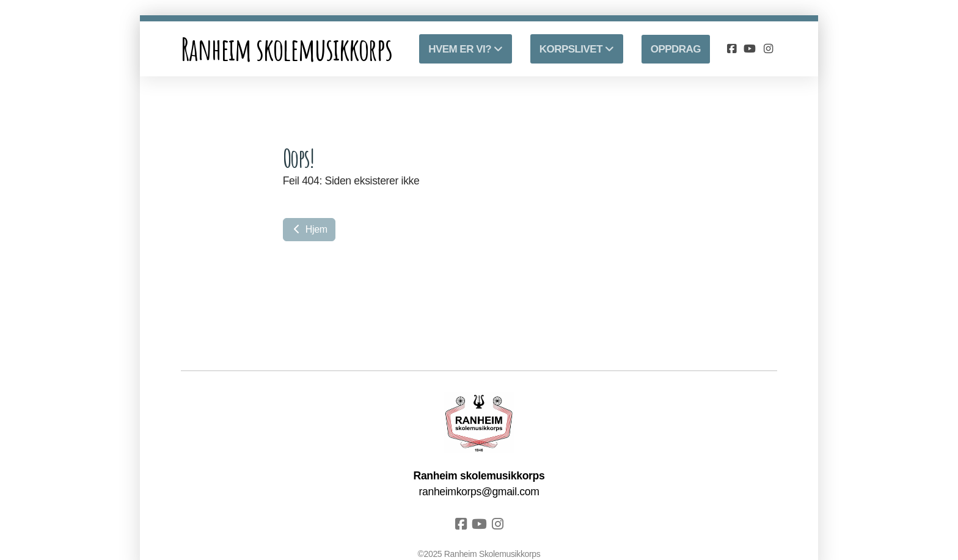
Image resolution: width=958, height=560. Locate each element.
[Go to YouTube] (750, 49)
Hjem (309, 229)
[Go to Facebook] (731, 49)
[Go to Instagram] (768, 49)
